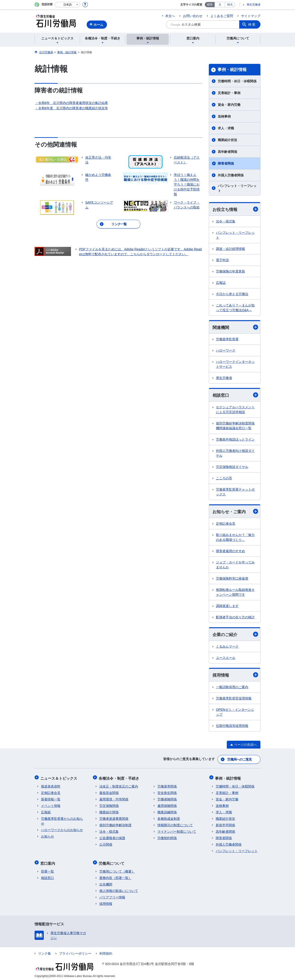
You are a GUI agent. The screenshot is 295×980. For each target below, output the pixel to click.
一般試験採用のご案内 (232, 688)
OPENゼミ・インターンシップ (235, 713)
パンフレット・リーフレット (237, 188)
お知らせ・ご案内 (235, 512)
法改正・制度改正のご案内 (119, 785)
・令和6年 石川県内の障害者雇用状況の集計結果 (71, 103)
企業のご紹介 (235, 635)
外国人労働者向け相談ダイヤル (235, 454)
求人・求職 (226, 128)
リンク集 (44, 951)
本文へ (170, 16)
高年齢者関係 (227, 152)
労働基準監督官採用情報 (234, 699)
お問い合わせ (193, 16)
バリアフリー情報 (112, 895)
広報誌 (221, 283)
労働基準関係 (167, 785)
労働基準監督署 (227, 340)
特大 (230, 5)
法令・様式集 (226, 221)
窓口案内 (48, 862)
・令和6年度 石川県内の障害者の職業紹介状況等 (71, 108)
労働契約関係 (167, 837)
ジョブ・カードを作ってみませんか (235, 565)
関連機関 (235, 327)
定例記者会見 (226, 524)
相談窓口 (235, 395)
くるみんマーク (227, 647)
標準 (210, 5)
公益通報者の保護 (112, 837)
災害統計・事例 (229, 93)
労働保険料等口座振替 (232, 579)
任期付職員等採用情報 (232, 726)
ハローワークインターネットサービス (235, 365)
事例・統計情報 (232, 70)
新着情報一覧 (51, 798)
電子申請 (222, 260)
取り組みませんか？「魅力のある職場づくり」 (235, 538)
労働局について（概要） (117, 869)
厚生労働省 (254, 5)
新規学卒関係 (225, 824)
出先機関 (106, 882)
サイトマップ (251, 16)
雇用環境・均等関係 (114, 798)
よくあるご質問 (222, 16)
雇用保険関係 (167, 805)
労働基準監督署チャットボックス (235, 492)
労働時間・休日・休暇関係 (237, 81)
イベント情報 (51, 805)
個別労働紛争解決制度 (115, 824)
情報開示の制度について (175, 824)
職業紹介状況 (227, 140)
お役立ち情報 (235, 209)
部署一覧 (47, 869)
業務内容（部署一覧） (115, 876)
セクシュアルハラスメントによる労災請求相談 (235, 410)
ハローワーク (226, 351)
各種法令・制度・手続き (120, 778)
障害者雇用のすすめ (230, 551)
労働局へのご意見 (240, 760)
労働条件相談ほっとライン (235, 440)
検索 (252, 24)
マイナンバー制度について (177, 831)
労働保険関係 (167, 798)
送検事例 (224, 116)
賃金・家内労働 (229, 105)
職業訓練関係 (167, 811)
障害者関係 (226, 163)
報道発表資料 (51, 785)
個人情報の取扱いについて (119, 889)
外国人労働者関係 (231, 175)
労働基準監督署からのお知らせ (62, 820)
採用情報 (235, 676)
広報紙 (46, 811)
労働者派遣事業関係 (114, 818)
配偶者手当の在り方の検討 (235, 618)
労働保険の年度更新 (230, 271)
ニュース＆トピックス (59, 778)
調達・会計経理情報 (230, 249)
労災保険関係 (109, 805)
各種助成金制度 (169, 818)
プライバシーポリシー (75, 951)
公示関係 (106, 844)
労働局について (112, 862)
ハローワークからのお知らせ (62, 829)
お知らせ (47, 835)
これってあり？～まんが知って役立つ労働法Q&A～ (235, 308)
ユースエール (226, 658)
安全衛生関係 (167, 792)
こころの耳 (224, 479)
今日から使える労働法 (232, 294)
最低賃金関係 (109, 792)
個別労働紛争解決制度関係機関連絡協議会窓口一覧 (235, 426)
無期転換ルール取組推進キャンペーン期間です (235, 593)
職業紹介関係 (109, 811)
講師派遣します (227, 606)
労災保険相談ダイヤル (232, 467)
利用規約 (106, 951)
